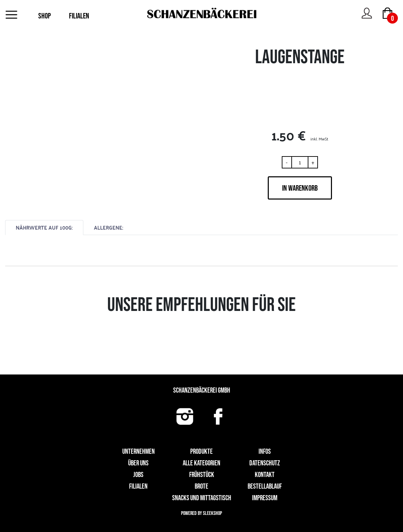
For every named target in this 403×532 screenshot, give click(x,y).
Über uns (138, 463)
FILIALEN (79, 16)
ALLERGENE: (109, 227)
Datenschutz (265, 463)
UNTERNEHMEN (138, 452)
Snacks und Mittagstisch (202, 498)
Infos (265, 452)
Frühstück (202, 475)
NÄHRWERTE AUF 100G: (44, 227)
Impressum (265, 498)
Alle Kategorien (201, 463)
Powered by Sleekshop (201, 513)
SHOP (45, 16)
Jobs (138, 475)
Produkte (201, 452)
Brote (201, 486)
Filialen (138, 486)
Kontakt (265, 475)
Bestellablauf (265, 486)
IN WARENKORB (300, 188)
